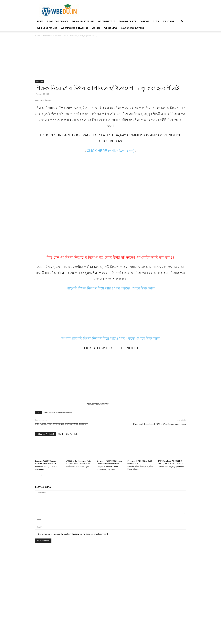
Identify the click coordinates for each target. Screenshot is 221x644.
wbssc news (111, 28)
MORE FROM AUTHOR (68, 523)
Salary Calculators (133, 28)
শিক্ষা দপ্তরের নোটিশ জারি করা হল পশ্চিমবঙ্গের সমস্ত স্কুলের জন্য (62, 513)
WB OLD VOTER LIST (47, 28)
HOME (40, 21)
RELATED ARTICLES (46, 523)
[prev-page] (37, 564)
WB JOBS (96, 28)
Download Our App (58, 21)
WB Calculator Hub (83, 21)
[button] (182, 21)
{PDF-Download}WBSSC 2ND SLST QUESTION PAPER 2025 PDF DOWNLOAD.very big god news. (172, 553)
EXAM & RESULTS (127, 21)
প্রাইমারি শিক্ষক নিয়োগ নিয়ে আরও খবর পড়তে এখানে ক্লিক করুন (111, 373)
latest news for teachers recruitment (58, 501)
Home (38, 36)
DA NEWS (144, 21)
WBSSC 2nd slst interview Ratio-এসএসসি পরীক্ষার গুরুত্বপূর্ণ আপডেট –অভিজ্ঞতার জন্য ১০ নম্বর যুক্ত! (80, 553)
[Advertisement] (111, 59)
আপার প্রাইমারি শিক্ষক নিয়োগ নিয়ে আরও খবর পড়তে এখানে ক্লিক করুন (111, 423)
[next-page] (42, 564)
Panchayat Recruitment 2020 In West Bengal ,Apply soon (160, 513)
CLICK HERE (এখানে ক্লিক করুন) (110, 235)
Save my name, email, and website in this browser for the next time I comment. (73, 623)
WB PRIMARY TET (106, 21)
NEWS (156, 21)
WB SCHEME (168, 21)
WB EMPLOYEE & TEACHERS (74, 28)
